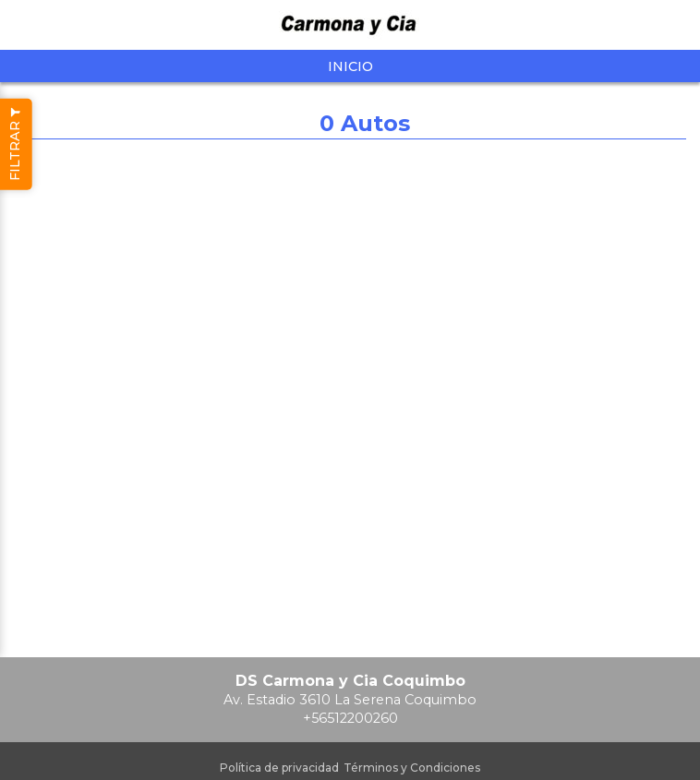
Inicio (350, 66)
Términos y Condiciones (412, 768)
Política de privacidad (279, 768)
